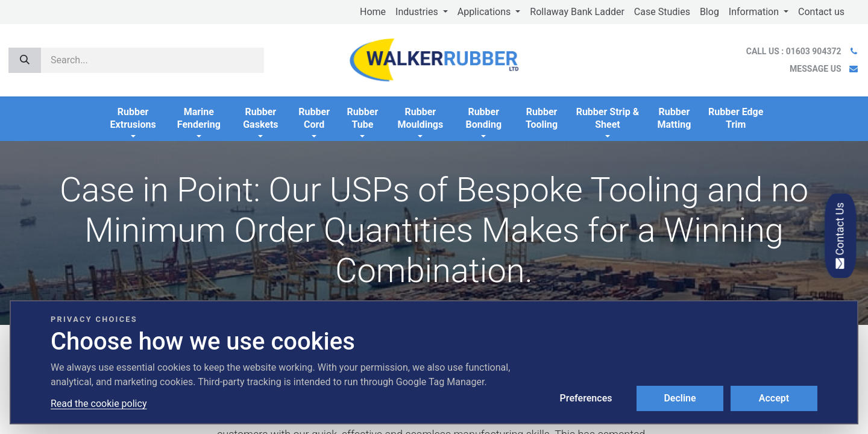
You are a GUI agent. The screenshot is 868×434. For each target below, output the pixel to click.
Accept (774, 398)
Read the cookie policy (99, 404)
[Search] (25, 60)
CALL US (795, 51)
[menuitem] (373, 12)
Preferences (586, 398)
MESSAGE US (815, 69)
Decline (680, 398)
